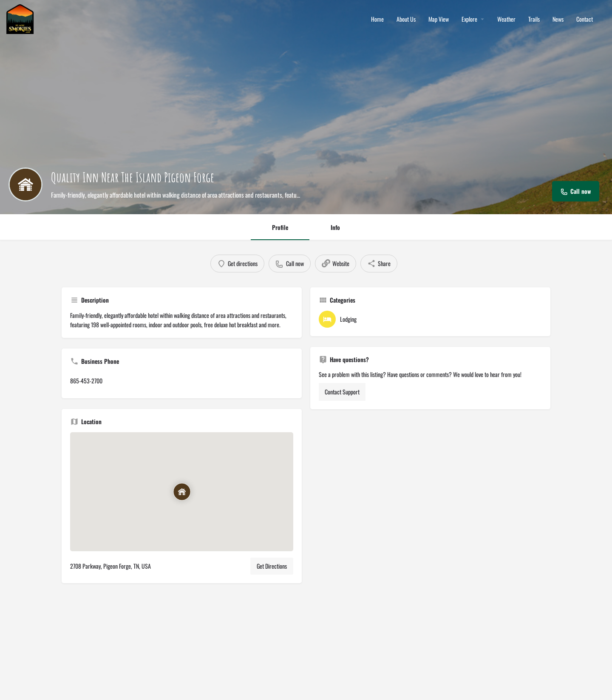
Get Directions (272, 566)
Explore (469, 19)
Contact (585, 19)
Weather (506, 19)
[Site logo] (21, 18)
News (558, 19)
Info (335, 227)
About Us (406, 19)
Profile (280, 227)
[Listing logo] (25, 184)
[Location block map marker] (182, 492)
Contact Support (342, 392)
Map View (439, 19)
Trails (534, 19)
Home (377, 19)
